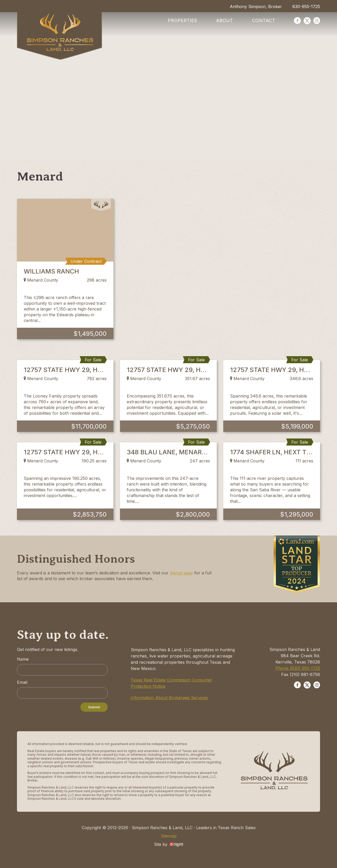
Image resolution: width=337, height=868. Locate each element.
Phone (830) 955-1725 (298, 668)
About (224, 20)
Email (22, 682)
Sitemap (169, 836)
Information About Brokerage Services (169, 698)
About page (181, 573)
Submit (94, 707)
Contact (264, 20)
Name (23, 659)
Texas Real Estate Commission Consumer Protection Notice (172, 683)
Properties (182, 20)
